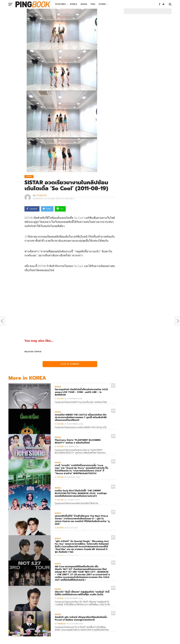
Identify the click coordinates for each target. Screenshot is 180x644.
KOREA (73, 4)
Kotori (60, 399)
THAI (93, 4)
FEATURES (60, 4)
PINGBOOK (41, 195)
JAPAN (84, 4)
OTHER (102, 4)
